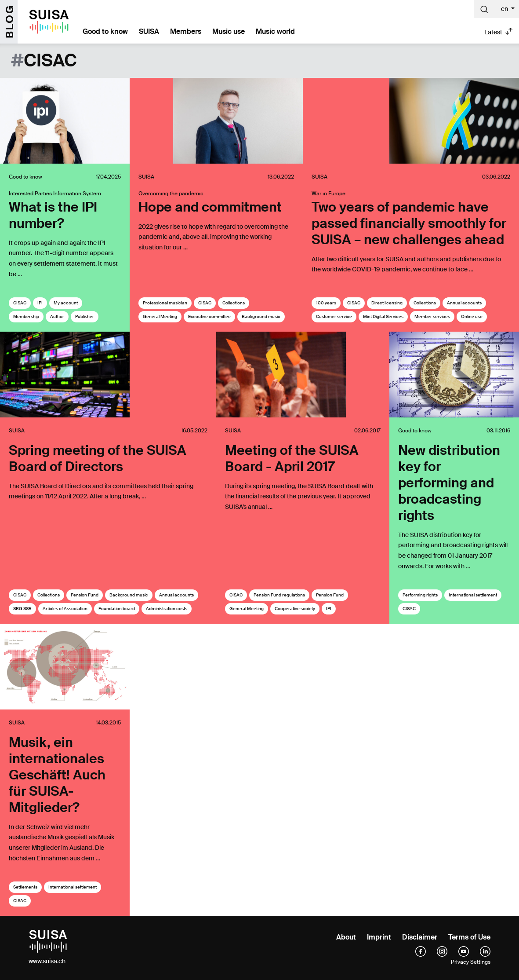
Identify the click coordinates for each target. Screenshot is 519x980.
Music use (229, 31)
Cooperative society (295, 609)
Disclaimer (420, 937)
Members (186, 31)
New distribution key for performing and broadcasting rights (449, 483)
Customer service (334, 316)
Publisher (85, 316)
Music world (275, 31)
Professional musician (165, 303)
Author (57, 316)
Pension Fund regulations (279, 595)
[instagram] (442, 951)
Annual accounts (464, 303)
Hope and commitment (210, 207)
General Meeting (160, 316)
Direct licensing (387, 303)
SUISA (149, 31)
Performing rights (420, 595)
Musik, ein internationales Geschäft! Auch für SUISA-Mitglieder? (57, 775)
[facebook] (421, 951)
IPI (40, 303)
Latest (493, 32)
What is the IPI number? (53, 215)
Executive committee (209, 316)
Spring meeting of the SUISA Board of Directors (98, 458)
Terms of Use (469, 937)
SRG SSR (22, 609)
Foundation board (117, 609)
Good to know (105, 31)
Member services (432, 316)
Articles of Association (65, 609)
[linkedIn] (485, 951)
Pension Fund (85, 595)
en (505, 9)
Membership (26, 316)
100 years (326, 303)
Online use (472, 316)
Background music (261, 316)
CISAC (20, 303)
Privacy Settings (471, 962)
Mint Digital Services (383, 316)
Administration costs (167, 609)
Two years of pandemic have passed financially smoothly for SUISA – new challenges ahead (409, 223)
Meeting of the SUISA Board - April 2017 (292, 458)
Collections (234, 303)
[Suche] (484, 9)
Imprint (379, 937)
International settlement (473, 595)
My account (66, 303)
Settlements (25, 887)
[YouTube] (464, 951)
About (346, 937)
